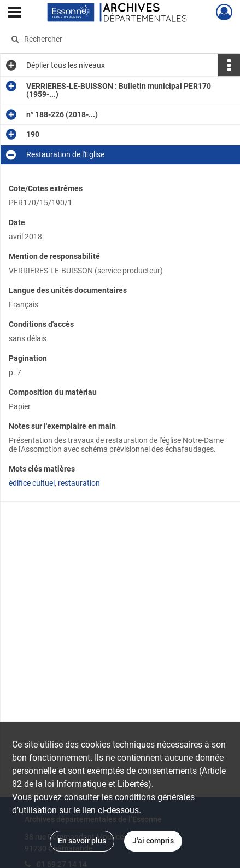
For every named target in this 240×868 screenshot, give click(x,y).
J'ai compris (153, 841)
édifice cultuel (32, 483)
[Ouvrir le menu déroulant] (15, 13)
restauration (79, 483)
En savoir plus (82, 841)
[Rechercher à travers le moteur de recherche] (116, 39)
